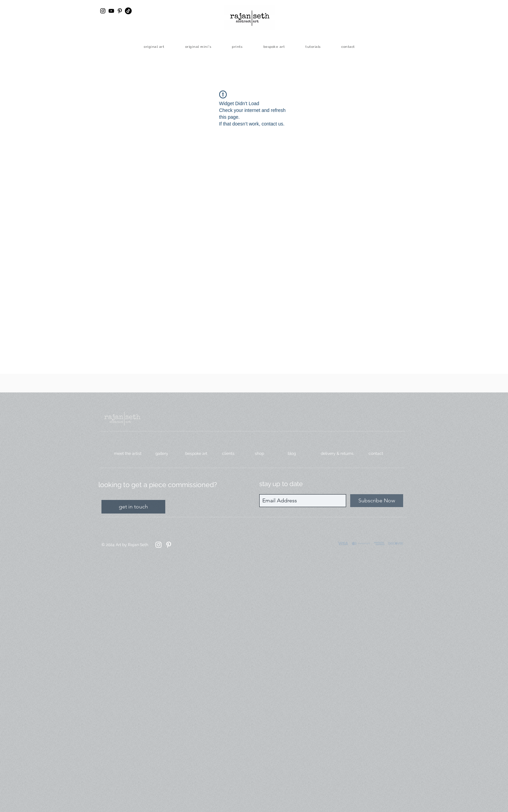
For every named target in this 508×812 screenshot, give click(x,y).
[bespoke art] (198, 453)
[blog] (298, 453)
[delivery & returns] (339, 453)
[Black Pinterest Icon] (120, 11)
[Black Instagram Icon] (103, 11)
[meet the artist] (129, 453)
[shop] (266, 453)
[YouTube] (111, 11)
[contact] (379, 453)
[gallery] (165, 453)
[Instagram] (158, 545)
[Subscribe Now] (377, 501)
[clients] (233, 453)
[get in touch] (133, 507)
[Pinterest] (169, 545)
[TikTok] (128, 11)
